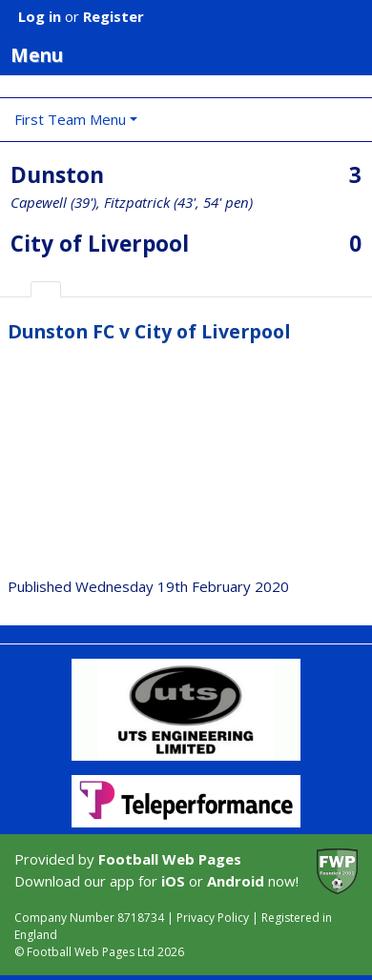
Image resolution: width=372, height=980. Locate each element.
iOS (173, 881)
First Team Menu (70, 119)
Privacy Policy (213, 918)
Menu (191, 54)
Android (236, 881)
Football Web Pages (170, 859)
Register (114, 16)
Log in (40, 16)
